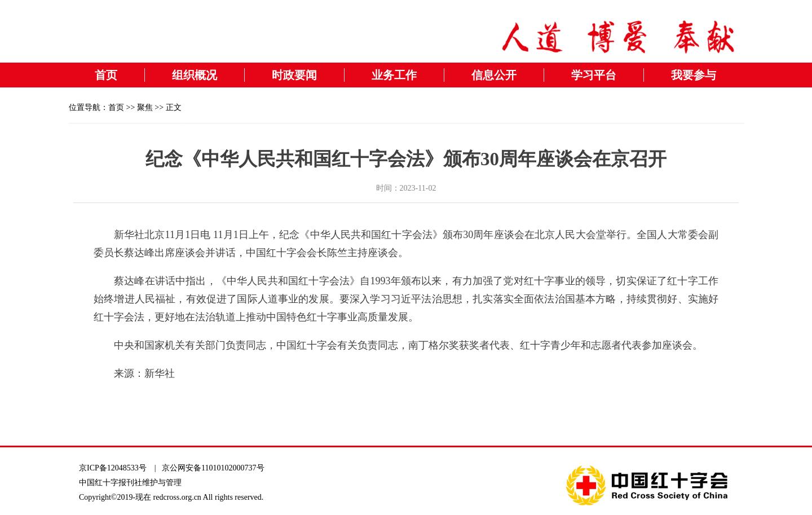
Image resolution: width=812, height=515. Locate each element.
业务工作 (394, 75)
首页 (106, 75)
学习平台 (594, 75)
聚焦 (145, 107)
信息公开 (494, 75)
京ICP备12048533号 (113, 468)
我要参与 (694, 75)
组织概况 (195, 75)
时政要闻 (294, 75)
